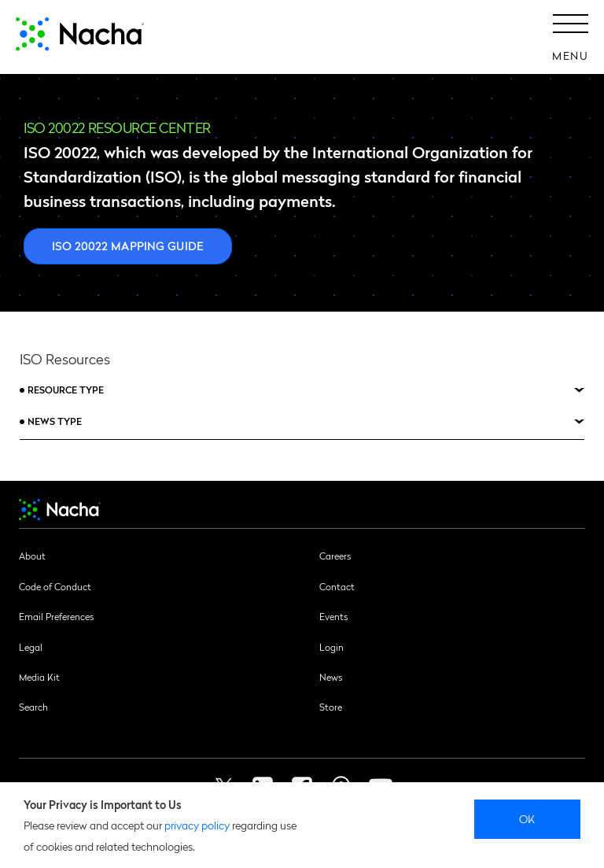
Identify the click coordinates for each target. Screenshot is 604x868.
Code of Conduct (55, 586)
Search (33, 707)
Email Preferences (56, 616)
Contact (337, 586)
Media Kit (39, 677)
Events (333, 616)
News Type (55, 421)
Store (331, 707)
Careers (335, 556)
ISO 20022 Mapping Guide (128, 246)
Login (331, 647)
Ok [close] (527, 818)
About (32, 556)
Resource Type (66, 390)
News (331, 677)
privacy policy (197, 825)
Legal (31, 647)
